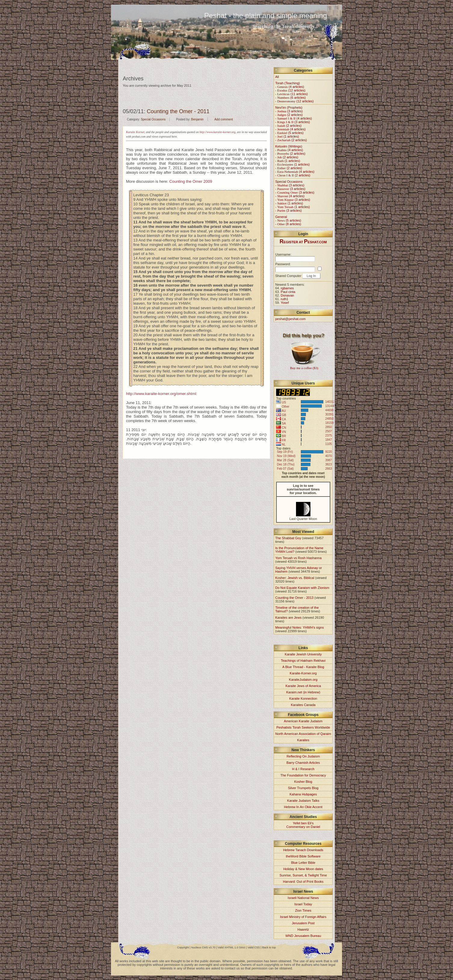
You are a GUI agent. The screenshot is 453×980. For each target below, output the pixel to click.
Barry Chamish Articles (303, 763)
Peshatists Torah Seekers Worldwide (303, 727)
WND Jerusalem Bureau (303, 936)
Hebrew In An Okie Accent (303, 807)
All (277, 77)
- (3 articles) (289, 111)
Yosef (285, 303)
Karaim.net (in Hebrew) (303, 692)
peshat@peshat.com (290, 319)
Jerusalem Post (303, 923)
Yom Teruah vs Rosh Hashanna (298, 558)
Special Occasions (153, 119)
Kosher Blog (303, 782)
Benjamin (197, 119)
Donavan (287, 295)
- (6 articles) (290, 98)
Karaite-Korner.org (303, 673)
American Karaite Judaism (303, 721)
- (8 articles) (288, 224)
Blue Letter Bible (303, 863)
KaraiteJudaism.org (303, 680)
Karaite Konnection (303, 698)
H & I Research (303, 769)
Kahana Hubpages (303, 794)
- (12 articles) (290, 90)
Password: (283, 264)
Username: (283, 254)
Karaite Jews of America (303, 686)
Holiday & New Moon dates (303, 869)
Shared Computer (288, 276)
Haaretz (303, 929)
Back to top (269, 947)
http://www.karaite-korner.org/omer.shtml (161, 394)
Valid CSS (254, 947)
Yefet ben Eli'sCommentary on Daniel (303, 825)
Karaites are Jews (288, 618)
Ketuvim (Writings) (289, 146)
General (281, 217)
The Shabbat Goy (288, 538)
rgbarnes (287, 288)
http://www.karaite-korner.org (217, 132)
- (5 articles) (289, 133)
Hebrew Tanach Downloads (303, 850)
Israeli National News (303, 898)
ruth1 (284, 299)
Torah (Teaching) (288, 83)
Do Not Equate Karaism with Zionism (302, 588)
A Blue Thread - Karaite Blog (303, 667)
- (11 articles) (291, 94)
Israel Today (303, 904)
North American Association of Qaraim (303, 734)
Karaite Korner (135, 132)
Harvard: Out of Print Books (303, 882)
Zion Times (303, 910)
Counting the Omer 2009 (191, 181)
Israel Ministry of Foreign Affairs (303, 917)
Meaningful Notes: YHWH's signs (299, 627)
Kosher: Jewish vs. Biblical (295, 578)
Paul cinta (288, 292)
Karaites (303, 740)
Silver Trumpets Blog (303, 788)
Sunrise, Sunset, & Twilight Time (303, 875)
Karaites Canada (303, 705)
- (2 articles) (289, 115)
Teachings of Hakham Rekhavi (303, 661)
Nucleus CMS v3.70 (203, 947)
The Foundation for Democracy (303, 775)
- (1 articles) (287, 136)
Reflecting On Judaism (303, 756)
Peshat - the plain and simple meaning (266, 16)
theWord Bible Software (303, 856)
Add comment (224, 119)
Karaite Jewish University (303, 654)
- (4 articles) (290, 87)
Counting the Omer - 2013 (294, 598)
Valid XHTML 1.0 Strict (232, 947)
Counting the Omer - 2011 (178, 111)
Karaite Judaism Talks (303, 801)
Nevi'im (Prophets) (289, 107)
